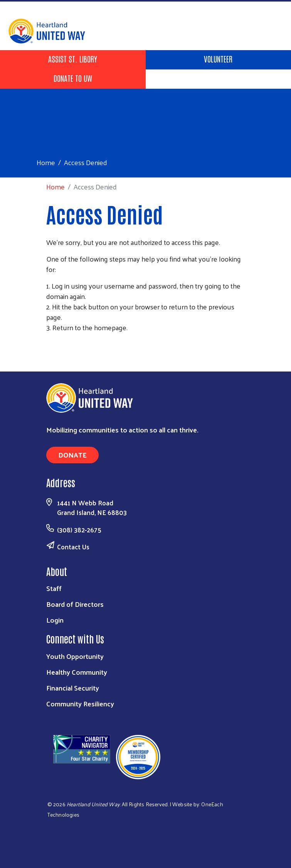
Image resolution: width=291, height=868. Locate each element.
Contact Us (73, 547)
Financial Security (73, 688)
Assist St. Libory (73, 59)
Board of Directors (75, 604)
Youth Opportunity (75, 656)
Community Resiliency (80, 703)
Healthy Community (77, 672)
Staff (54, 588)
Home (46, 162)
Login (55, 620)
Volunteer (218, 59)
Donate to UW (73, 78)
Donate (72, 455)
